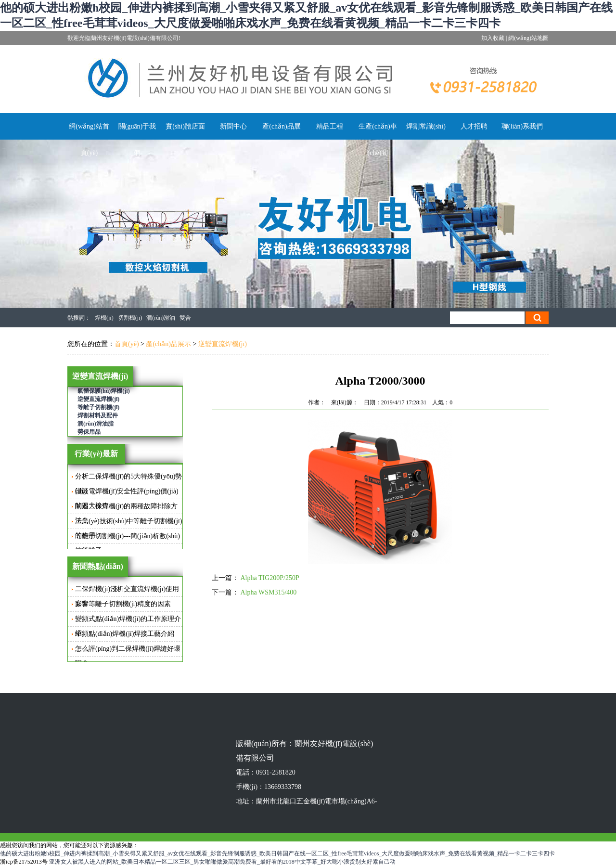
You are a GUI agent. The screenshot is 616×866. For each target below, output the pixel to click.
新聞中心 (233, 126)
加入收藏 (493, 38)
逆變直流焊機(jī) (223, 344)
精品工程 (330, 126)
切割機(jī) (130, 318)
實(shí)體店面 (185, 126)
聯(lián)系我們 (522, 126)
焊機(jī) (104, 318)
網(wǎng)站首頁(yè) (89, 140)
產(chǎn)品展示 (282, 140)
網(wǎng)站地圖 (528, 38)
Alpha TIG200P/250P (270, 578)
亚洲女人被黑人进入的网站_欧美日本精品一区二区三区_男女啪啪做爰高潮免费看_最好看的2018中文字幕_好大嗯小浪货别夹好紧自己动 (222, 862)
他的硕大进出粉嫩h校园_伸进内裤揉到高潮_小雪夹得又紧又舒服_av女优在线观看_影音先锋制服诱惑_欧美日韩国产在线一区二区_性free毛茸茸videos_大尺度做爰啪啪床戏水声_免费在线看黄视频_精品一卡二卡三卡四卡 (277, 853)
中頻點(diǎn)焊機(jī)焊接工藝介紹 (125, 634)
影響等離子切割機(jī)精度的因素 (123, 604)
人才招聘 (474, 126)
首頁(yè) (127, 344)
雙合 (185, 318)
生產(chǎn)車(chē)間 (378, 140)
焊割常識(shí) (426, 126)
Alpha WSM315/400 (269, 592)
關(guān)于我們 (137, 140)
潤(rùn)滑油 (161, 318)
